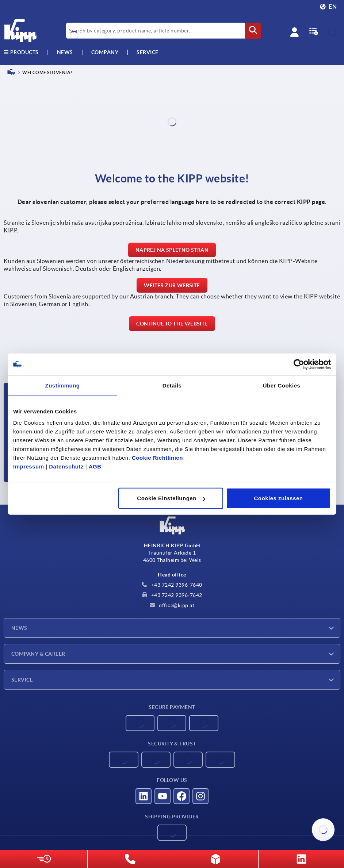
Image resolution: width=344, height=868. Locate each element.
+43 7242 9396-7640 (172, 585)
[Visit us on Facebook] (181, 796)
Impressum (29, 466)
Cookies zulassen (279, 498)
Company (105, 52)
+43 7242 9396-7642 (172, 595)
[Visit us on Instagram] (200, 796)
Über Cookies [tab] (282, 385)
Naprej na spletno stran (172, 250)
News (19, 628)
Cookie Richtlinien (157, 458)
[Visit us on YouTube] (163, 796)
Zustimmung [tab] (63, 385)
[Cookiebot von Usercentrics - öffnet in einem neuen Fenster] (299, 364)
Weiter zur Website (172, 285)
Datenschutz (66, 466)
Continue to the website (172, 324)
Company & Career (38, 654)
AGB (95, 466)
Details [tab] (172, 385)
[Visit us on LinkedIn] (144, 796)
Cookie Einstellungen (171, 498)
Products (21, 52)
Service (22, 680)
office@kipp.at (172, 605)
